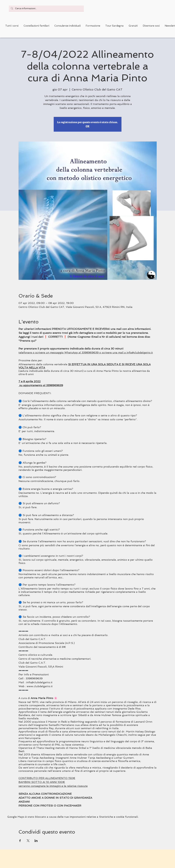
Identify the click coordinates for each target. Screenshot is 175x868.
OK (87, 126)
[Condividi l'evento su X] (28, 841)
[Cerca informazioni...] (46, 8)
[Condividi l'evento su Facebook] (20, 841)
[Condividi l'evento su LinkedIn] (36, 841)
